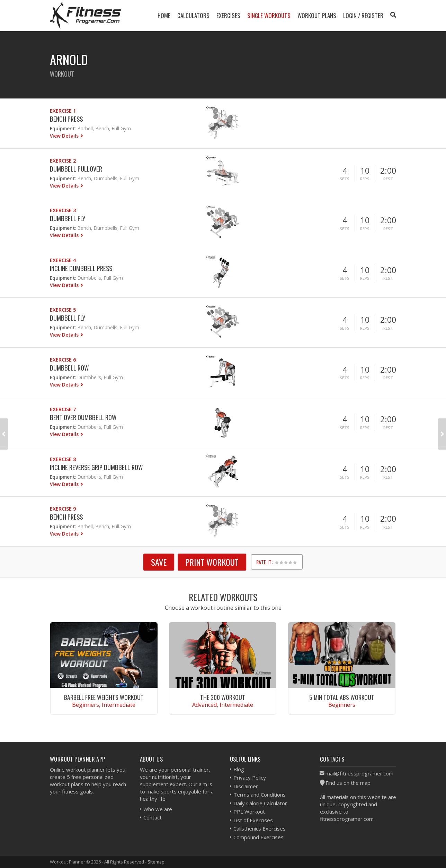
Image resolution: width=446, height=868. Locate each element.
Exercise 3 (63, 210)
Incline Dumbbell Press (81, 268)
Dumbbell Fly (68, 218)
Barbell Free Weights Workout (104, 697)
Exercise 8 (63, 459)
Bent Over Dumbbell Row (83, 417)
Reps (365, 179)
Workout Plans (317, 15)
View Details (65, 136)
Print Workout (212, 562)
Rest (388, 179)
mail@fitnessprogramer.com (359, 773)
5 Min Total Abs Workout (342, 697)
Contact (153, 817)
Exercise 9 (63, 509)
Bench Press (66, 119)
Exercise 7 (63, 409)
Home (164, 15)
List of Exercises (253, 820)
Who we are (158, 809)
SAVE (159, 562)
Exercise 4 (63, 260)
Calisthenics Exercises (260, 828)
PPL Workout (249, 811)
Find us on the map (348, 783)
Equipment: (63, 128)
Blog (239, 769)
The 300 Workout (223, 697)
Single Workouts (269, 15)
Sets (345, 179)
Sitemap (156, 862)
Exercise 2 (63, 161)
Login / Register (363, 15)
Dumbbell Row (69, 368)
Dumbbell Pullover (76, 169)
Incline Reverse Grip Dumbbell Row (96, 467)
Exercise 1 (63, 111)
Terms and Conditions (260, 795)
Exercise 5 (63, 310)
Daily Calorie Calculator (260, 803)
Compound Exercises (258, 837)
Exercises (228, 15)
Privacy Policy (250, 778)
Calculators (193, 15)
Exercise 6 (63, 360)
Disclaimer (246, 786)
